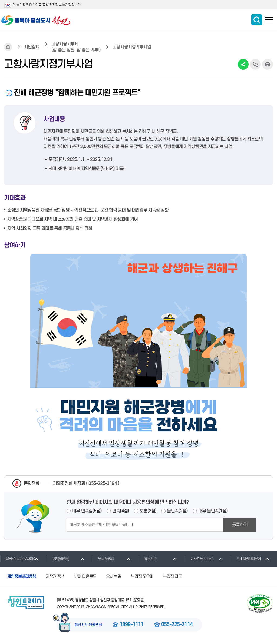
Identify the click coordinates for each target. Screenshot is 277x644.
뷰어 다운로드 (85, 576)
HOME (8, 47)
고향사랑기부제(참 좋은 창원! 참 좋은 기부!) (76, 47)
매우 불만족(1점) (213, 511)
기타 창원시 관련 (199, 559)
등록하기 (240, 525)
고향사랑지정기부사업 (132, 47)
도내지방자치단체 (246, 559)
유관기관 (147, 559)
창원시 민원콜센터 (88, 625)
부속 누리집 (103, 559)
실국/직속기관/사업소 (18, 559)
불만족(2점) (177, 511)
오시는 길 (114, 576)
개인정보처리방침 (22, 576)
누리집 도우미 (142, 576)
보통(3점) (148, 511)
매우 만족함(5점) (87, 511)
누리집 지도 (172, 576)
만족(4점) (121, 511)
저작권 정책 (55, 576)
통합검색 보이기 (257, 20)
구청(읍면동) (58, 559)
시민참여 (32, 47)
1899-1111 (132, 625)
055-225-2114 (177, 625)
